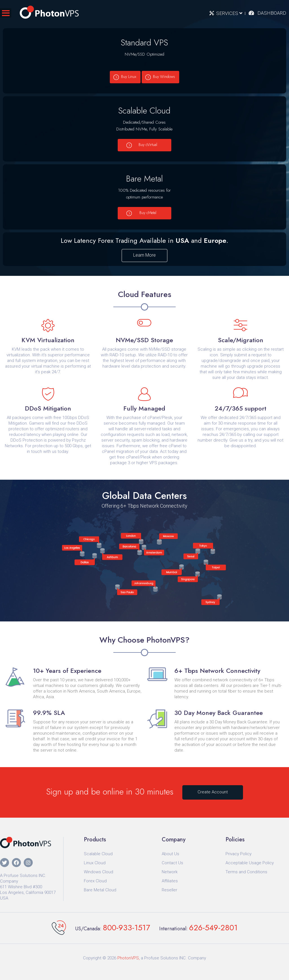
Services (229, 13)
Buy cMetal (148, 213)
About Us (170, 854)
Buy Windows (164, 77)
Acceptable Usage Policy (250, 863)
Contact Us (172, 863)
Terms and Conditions (246, 872)
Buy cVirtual (148, 145)
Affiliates (170, 881)
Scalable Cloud (98, 854)
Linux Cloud (95, 863)
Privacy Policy (238, 854)
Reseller (169, 890)
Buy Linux (129, 77)
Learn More (144, 255)
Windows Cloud (98, 872)
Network (170, 872)
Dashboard (272, 13)
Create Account (213, 792)
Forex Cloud (95, 881)
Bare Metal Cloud (100, 890)
